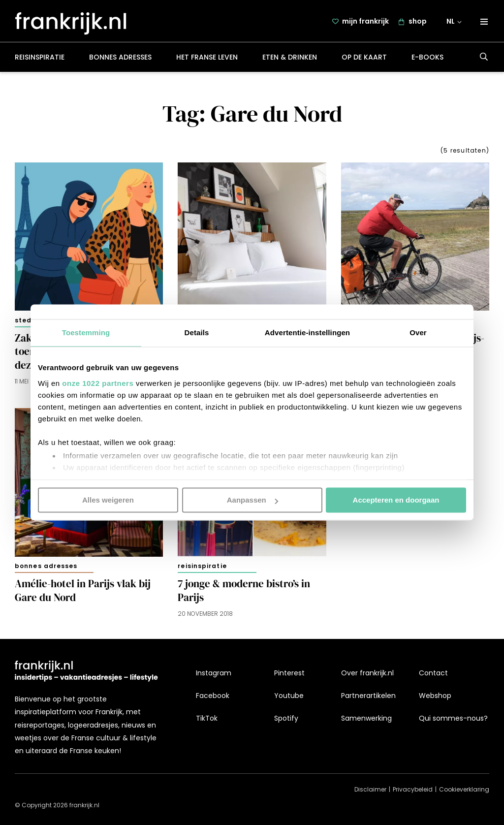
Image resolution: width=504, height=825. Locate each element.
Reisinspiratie (40, 61)
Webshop (435, 696)
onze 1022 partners (98, 383)
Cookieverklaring (464, 790)
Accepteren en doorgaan (396, 500)
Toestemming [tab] (86, 333)
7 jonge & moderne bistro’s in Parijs (244, 594)
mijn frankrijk (365, 23)
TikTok (207, 719)
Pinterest (289, 673)
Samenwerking (366, 719)
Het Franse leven (207, 61)
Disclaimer (370, 790)
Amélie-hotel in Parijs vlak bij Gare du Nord (83, 594)
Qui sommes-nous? (453, 719)
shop (418, 23)
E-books (427, 61)
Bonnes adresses (120, 61)
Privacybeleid (413, 790)
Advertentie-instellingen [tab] (307, 333)
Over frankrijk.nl (367, 673)
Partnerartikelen (368, 696)
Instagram (214, 673)
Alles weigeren (108, 500)
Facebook (213, 696)
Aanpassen (252, 500)
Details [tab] (197, 333)
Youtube (289, 696)
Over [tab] (418, 333)
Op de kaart (364, 61)
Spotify (286, 719)
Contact (433, 673)
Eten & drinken (290, 61)
